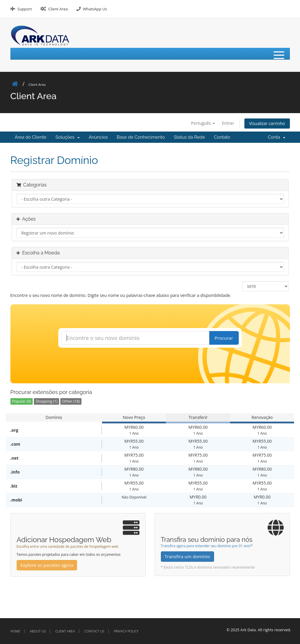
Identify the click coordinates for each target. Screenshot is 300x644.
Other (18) (71, 401)
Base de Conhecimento (141, 137)
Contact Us (94, 631)
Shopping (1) (47, 401)
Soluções (67, 137)
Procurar (224, 338)
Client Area (58, 9)
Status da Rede (190, 137)
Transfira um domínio (187, 556)
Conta (277, 137)
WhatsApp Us (95, 9)
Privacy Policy (126, 631)
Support (25, 9)
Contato (222, 137)
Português (203, 123)
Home (15, 631)
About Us (38, 631)
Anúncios (98, 137)
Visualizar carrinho (267, 123)
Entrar (228, 123)
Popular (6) (22, 401)
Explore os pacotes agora (47, 565)
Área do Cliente (31, 137)
